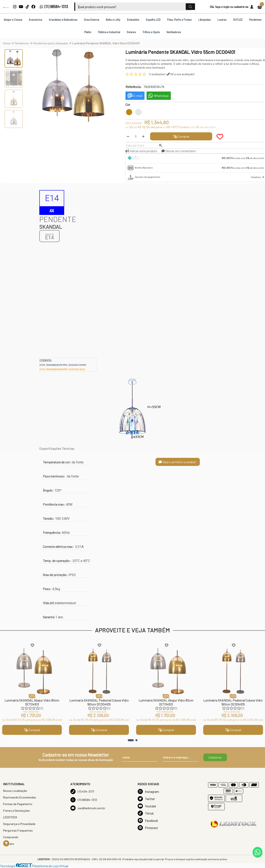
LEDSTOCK (10, 817)
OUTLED (238, 20)
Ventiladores (174, 32)
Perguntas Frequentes (18, 830)
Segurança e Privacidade (19, 824)
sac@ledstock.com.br (88, 808)
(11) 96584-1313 (54, 7)
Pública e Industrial (109, 32)
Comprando (11, 837)
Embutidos (133, 20)
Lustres (222, 20)
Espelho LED (153, 20)
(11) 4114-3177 (82, 791)
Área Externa (92, 20)
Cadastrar (215, 757)
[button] (131, 740)
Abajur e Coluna (13, 20)
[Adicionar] (143, 136)
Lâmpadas (205, 20)
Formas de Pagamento (18, 804)
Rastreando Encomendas (20, 797)
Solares (131, 32)
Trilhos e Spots (151, 32)
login (226, 7)
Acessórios (36, 20)
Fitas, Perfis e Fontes (179, 20)
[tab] (196, 158)
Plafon (88, 32)
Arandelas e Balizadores (63, 20)
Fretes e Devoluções (16, 811)
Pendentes (255, 20)
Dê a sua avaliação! (181, 74)
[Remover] (128, 136)
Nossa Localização (15, 791)
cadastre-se (241, 7)
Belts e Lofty (113, 20)
